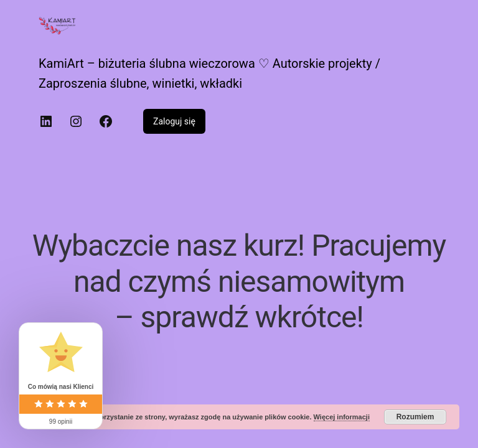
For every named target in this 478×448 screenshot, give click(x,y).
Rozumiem (415, 417)
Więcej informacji (342, 417)
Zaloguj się (174, 121)
